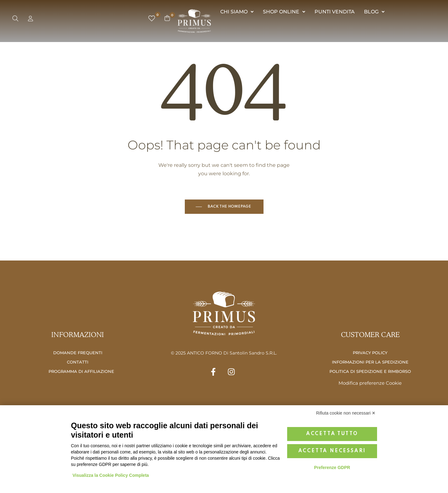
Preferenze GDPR (332, 467)
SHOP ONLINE (284, 12)
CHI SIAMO (237, 12)
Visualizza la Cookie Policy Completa (111, 475)
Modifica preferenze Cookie (370, 383)
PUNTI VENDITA (335, 12)
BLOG (374, 12)
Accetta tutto (332, 434)
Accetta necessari (332, 451)
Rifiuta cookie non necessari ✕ (346, 413)
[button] (237, 12)
